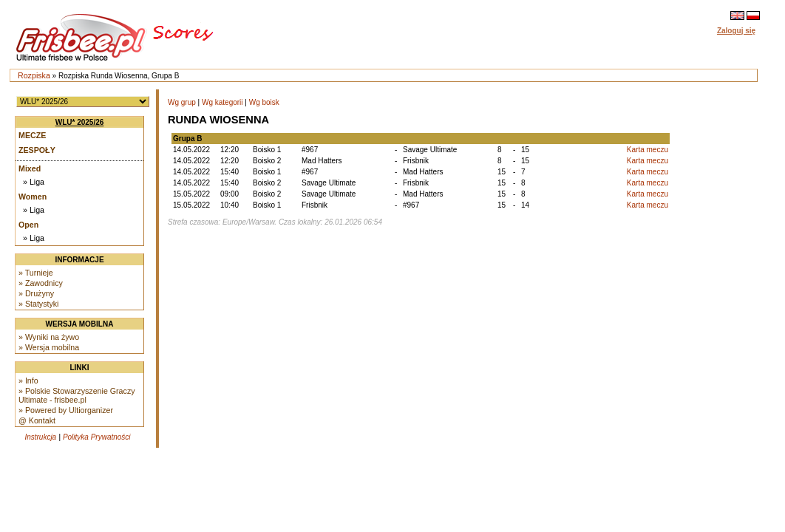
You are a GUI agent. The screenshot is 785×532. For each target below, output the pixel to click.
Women (33, 197)
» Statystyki (38, 304)
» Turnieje (36, 273)
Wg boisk (264, 102)
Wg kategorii (222, 102)
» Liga (34, 182)
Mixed (30, 168)
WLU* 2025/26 (80, 122)
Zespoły (37, 150)
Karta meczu (648, 150)
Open (28, 225)
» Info (28, 381)
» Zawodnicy (41, 283)
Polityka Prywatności (97, 437)
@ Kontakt (37, 420)
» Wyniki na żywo (49, 337)
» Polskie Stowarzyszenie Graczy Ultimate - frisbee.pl (77, 395)
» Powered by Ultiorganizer (66, 410)
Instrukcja (40, 437)
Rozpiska (34, 75)
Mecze (32, 135)
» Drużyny (36, 293)
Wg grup (182, 102)
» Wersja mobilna (49, 347)
